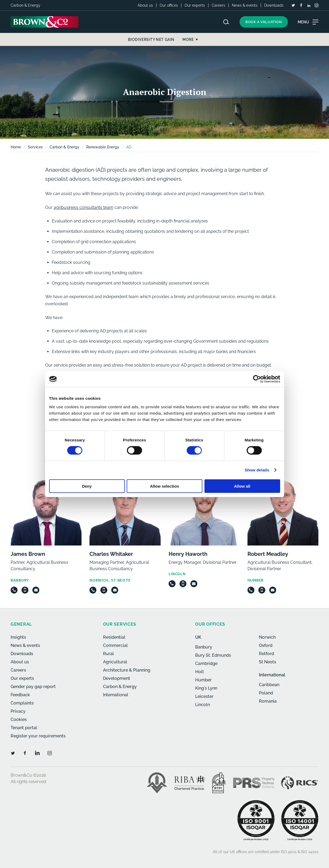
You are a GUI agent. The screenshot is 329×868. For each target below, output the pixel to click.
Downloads (274, 5)
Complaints (22, 703)
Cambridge (206, 663)
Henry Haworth (188, 554)
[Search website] (226, 22)
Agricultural (115, 662)
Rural (108, 654)
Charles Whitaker (111, 554)
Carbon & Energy (65, 147)
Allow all (242, 486)
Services (35, 147)
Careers (218, 5)
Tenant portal (24, 728)
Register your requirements (38, 736)
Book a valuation (264, 22)
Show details (257, 470)
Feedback (20, 695)
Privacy (18, 711)
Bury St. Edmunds (213, 655)
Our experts (195, 5)
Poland (266, 693)
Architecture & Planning (127, 670)
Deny (87, 486)
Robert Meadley (268, 554)
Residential (114, 637)
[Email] (36, 590)
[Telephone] (14, 590)
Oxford (266, 645)
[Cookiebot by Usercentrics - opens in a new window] (257, 379)
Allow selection (164, 486)
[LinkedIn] (309, 6)
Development (117, 678)
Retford (266, 654)
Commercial (115, 645)
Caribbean (269, 685)
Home (16, 147)
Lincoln (202, 705)
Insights (18, 637)
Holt (200, 672)
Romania (268, 701)
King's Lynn (206, 688)
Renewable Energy (103, 147)
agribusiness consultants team (84, 207)
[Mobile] (25, 590)
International (116, 695)
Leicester (204, 696)
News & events (245, 5)
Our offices (169, 5)
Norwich (267, 637)
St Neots (268, 662)
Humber (203, 680)
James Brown (28, 554)
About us (145, 5)
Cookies (19, 719)
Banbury (204, 647)
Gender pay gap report (33, 687)
